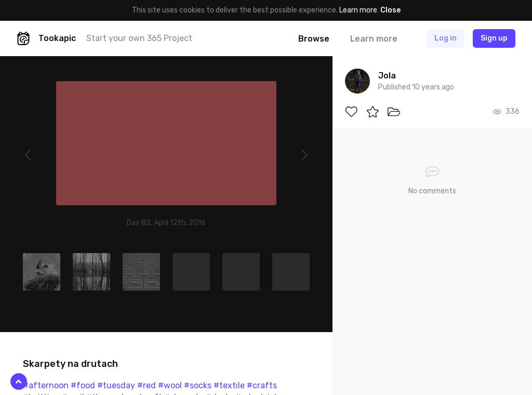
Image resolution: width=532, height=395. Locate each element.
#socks (198, 385)
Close (390, 10)
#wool (170, 385)
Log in (445, 38)
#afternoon (46, 385)
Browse (314, 39)
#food (83, 385)
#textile (229, 385)
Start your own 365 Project (139, 38)
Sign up (494, 38)
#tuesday (116, 385)
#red (147, 385)
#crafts (262, 385)
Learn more (358, 10)
